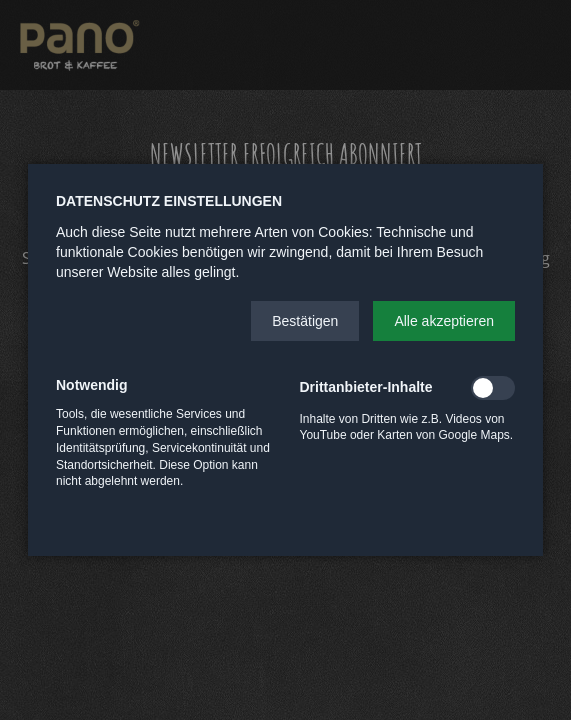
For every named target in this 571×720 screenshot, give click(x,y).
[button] (305, 321)
